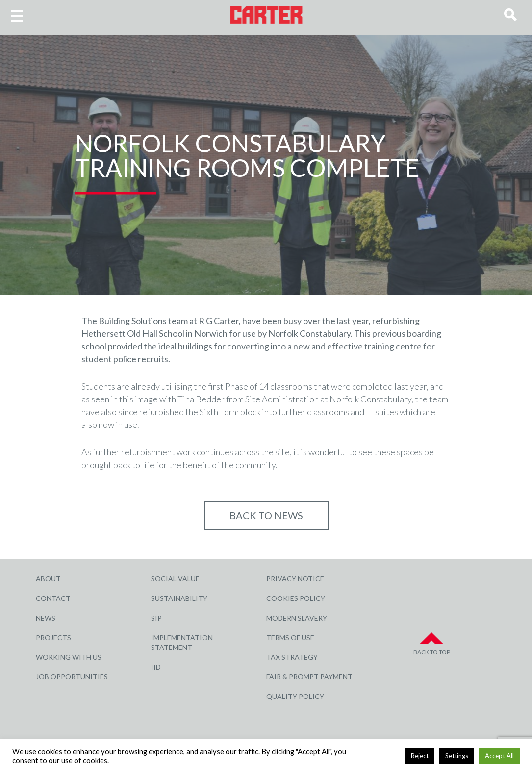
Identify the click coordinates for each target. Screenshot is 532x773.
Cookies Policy (296, 598)
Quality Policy (295, 696)
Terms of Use (290, 637)
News (46, 618)
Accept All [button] (499, 756)
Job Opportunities (72, 677)
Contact (53, 598)
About (48, 579)
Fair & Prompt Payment (309, 677)
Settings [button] (457, 756)
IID (156, 667)
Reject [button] (420, 756)
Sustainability (179, 598)
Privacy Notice (295, 579)
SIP (156, 618)
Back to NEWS (266, 515)
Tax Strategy (292, 657)
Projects (53, 637)
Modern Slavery (297, 618)
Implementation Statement (182, 642)
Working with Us (69, 657)
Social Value (175, 579)
